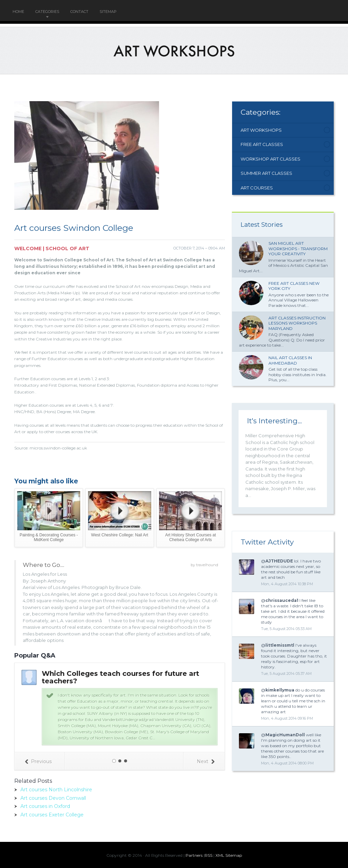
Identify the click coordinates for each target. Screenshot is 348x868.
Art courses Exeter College (52, 815)
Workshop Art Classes (271, 159)
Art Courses (257, 188)
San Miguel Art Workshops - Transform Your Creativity (298, 248)
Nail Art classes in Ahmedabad (290, 360)
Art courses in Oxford (45, 806)
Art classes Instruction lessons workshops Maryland (297, 323)
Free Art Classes (262, 144)
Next (206, 761)
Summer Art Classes (266, 173)
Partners (194, 855)
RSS (208, 855)
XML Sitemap (229, 855)
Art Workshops (261, 130)
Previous (38, 761)
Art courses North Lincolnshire (56, 790)
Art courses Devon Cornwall (53, 798)
